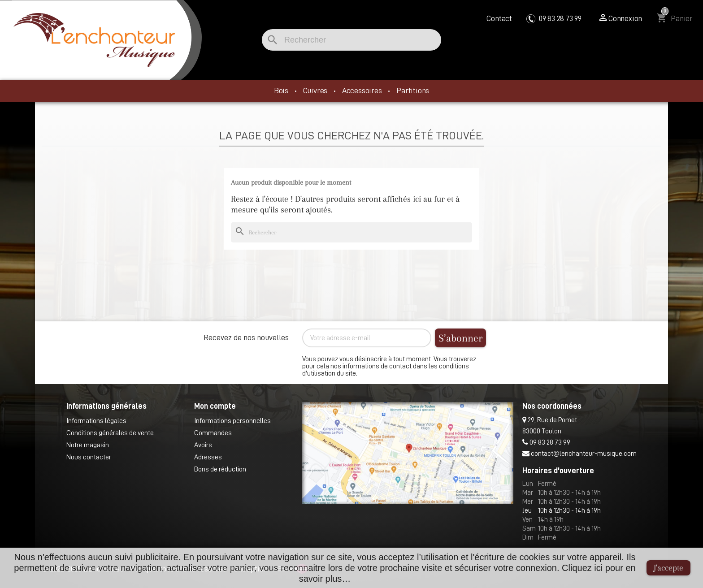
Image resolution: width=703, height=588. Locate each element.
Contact (499, 18)
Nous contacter (89, 457)
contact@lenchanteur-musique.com (579, 454)
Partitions (413, 91)
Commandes (213, 433)
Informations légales (96, 421)
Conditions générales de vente (110, 433)
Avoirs (203, 445)
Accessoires (363, 91)
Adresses (208, 457)
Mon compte (215, 406)
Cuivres (316, 91)
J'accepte (668, 568)
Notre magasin (88, 445)
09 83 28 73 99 (554, 18)
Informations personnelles (232, 421)
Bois (282, 91)
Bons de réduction (220, 469)
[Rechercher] (351, 40)
